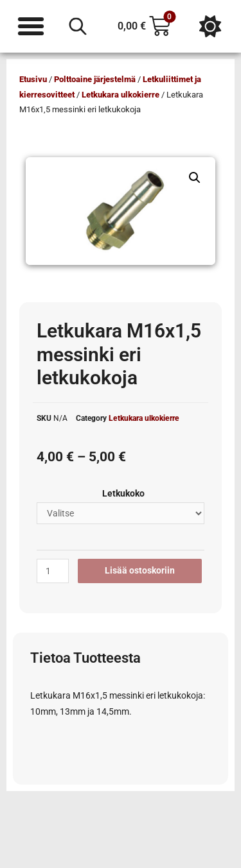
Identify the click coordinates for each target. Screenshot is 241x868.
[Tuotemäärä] (53, 571)
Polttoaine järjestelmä (95, 79)
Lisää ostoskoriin (140, 570)
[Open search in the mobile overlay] (78, 26)
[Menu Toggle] (31, 26)
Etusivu (33, 79)
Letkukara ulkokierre (121, 95)
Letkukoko (123, 493)
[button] (195, 178)
